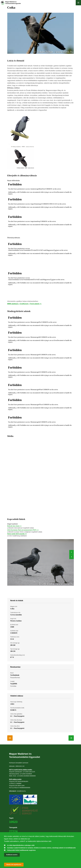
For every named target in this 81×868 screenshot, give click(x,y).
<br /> (41, 189)
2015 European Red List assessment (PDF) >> (23, 530)
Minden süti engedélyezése (14, 865)
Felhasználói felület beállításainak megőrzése (21, 850)
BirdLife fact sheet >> (14, 526)
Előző (72, 557)
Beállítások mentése (12, 855)
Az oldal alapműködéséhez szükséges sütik (21, 845)
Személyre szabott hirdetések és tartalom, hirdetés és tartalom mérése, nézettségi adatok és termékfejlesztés (41, 848)
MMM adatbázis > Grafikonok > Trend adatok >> (25, 304)
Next (72, 552)
